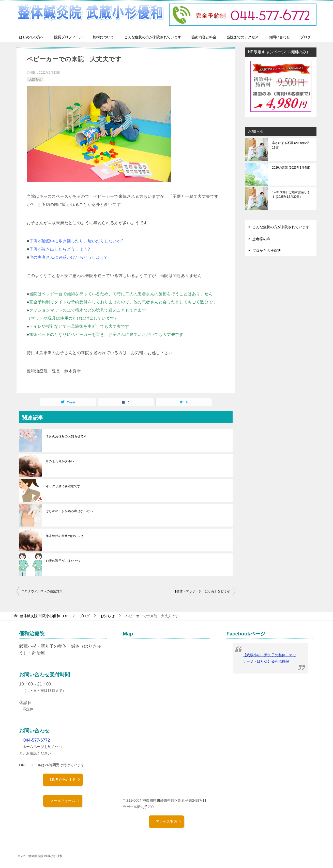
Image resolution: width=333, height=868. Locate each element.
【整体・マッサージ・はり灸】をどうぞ (202, 591)
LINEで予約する (65, 780)
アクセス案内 (169, 822)
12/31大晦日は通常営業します (291, 194)
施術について (103, 37)
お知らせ (35, 79)
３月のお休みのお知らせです (66, 436)
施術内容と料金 (204, 37)
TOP (44, 616)
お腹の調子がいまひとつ (63, 561)
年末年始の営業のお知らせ (65, 536)
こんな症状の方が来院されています (153, 37)
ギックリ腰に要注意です (63, 486)
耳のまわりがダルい (60, 461)
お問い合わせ (279, 37)
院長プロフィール (68, 37)
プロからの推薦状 (267, 251)
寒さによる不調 (291, 145)
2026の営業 (291, 168)
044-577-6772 (37, 740)
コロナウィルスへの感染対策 (42, 591)
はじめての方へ (32, 37)
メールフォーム (65, 801)
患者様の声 (261, 239)
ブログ (306, 37)
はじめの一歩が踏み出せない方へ (69, 511)
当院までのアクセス (243, 37)
